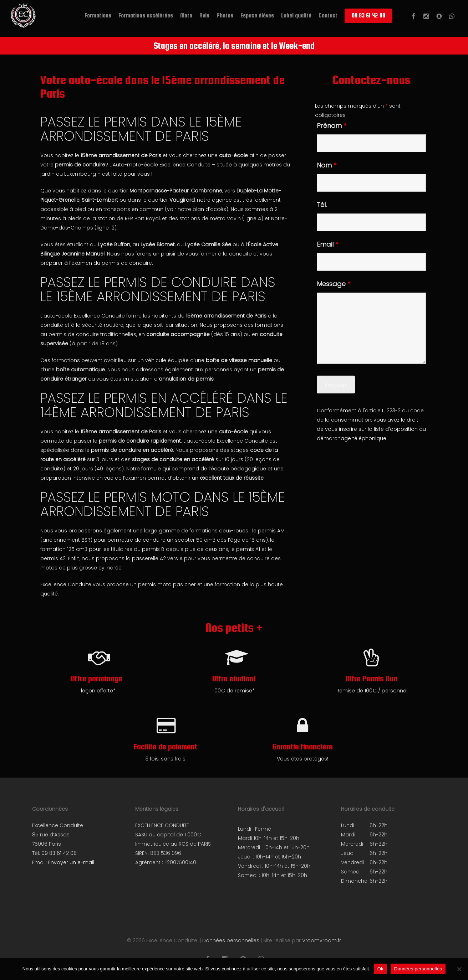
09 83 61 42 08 (59, 853)
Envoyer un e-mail (71, 862)
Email (327, 244)
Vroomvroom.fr (322, 940)
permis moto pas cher (167, 584)
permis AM (271, 531)
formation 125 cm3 (64, 549)
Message (334, 284)
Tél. (322, 205)
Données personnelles (231, 940)
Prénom (332, 126)
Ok (380, 969)
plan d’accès (209, 209)
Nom (327, 165)
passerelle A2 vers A (157, 558)
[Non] (459, 969)
